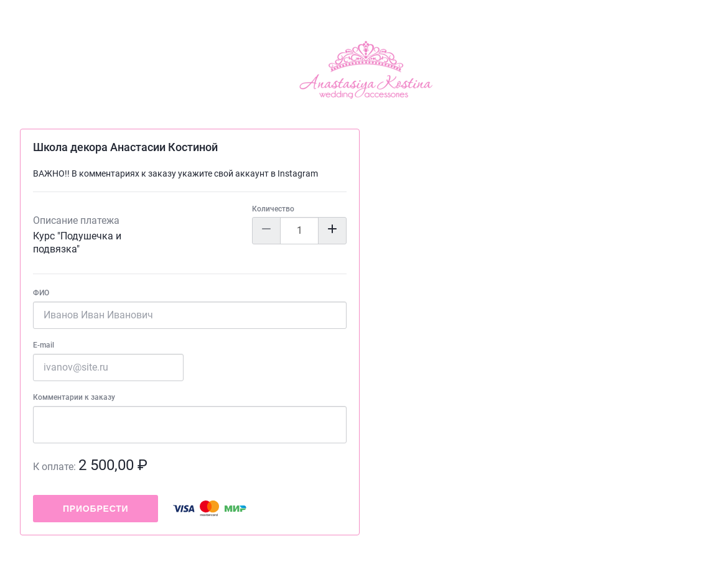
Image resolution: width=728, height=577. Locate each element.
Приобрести (96, 509)
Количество (273, 209)
